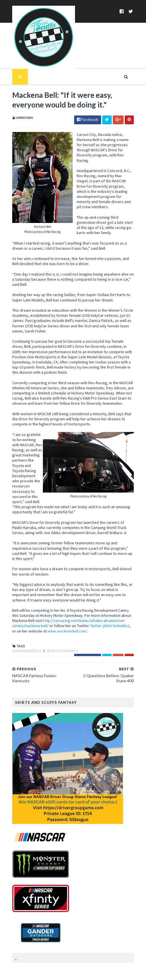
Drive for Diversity (59, 630)
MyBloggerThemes (111, 972)
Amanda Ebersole (24, 630)
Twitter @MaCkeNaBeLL (78, 605)
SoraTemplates (52, 972)
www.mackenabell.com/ (33, 610)
